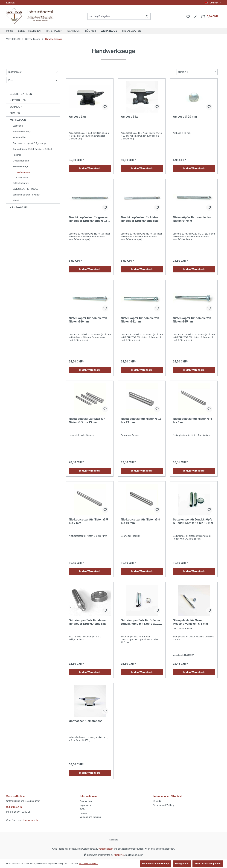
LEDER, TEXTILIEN (21, 94)
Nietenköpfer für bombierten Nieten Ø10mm (88, 320)
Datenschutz (86, 801)
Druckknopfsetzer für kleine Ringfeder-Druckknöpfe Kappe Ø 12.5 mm (141, 219)
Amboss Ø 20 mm (185, 117)
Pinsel (16, 201)
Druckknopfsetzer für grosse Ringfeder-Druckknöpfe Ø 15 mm (88, 219)
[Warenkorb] (210, 17)
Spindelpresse (22, 178)
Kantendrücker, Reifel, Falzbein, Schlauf (32, 149)
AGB (82, 809)
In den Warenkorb (90, 168)
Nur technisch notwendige (156, 864)
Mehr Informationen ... (89, 864)
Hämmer (17, 155)
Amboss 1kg (77, 117)
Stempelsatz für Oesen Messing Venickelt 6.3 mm (190, 622)
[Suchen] (147, 16)
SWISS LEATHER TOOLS (25, 189)
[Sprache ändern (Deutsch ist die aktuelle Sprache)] (213, 3)
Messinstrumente (21, 161)
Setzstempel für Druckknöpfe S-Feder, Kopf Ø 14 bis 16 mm (193, 521)
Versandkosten (106, 849)
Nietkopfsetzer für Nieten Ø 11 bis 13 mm (141, 421)
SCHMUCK (16, 107)
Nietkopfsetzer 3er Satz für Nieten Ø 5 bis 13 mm (87, 421)
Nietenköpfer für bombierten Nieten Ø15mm (192, 320)
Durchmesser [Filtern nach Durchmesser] (33, 72)
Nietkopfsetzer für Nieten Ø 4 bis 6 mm (192, 421)
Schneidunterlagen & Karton (26, 195)
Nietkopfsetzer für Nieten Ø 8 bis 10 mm (140, 521)
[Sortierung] (197, 72)
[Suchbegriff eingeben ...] (115, 16)
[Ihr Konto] (196, 17)
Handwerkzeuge (23, 172)
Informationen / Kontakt (168, 796)
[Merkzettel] (188, 17)
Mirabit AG (119, 855)
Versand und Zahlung (90, 817)
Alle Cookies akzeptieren (208, 864)
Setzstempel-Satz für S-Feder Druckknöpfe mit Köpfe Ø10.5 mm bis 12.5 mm (141, 622)
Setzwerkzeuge (20, 167)
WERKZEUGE (18, 120)
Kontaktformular (31, 820)
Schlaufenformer (21, 183)
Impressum (85, 805)
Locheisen (18, 126)
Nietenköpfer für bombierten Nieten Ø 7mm (192, 219)
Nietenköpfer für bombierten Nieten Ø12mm (140, 320)
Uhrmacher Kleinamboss (86, 721)
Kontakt (10, 3)
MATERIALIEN (18, 100)
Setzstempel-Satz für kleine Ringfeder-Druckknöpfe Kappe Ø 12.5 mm (89, 622)
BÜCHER (15, 113)
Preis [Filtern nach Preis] (33, 80)
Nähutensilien (19, 137)
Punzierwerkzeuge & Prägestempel (30, 143)
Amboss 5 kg (130, 117)
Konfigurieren (182, 864)
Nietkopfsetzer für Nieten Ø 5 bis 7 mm (88, 521)
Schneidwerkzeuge (22, 132)
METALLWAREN (19, 207)
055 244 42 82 (14, 807)
